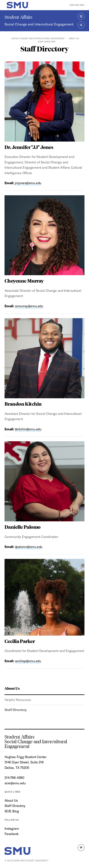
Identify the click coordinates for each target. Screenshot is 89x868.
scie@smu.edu (15, 783)
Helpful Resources (18, 700)
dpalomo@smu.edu (29, 547)
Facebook (12, 834)
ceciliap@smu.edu (28, 661)
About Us (74, 38)
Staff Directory (16, 710)
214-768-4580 (14, 778)
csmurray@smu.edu (29, 306)
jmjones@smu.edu (28, 183)
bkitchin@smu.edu (28, 429)
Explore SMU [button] (77, 5)
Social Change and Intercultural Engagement (39, 24)
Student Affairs (18, 17)
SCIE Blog (12, 811)
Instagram (12, 829)
